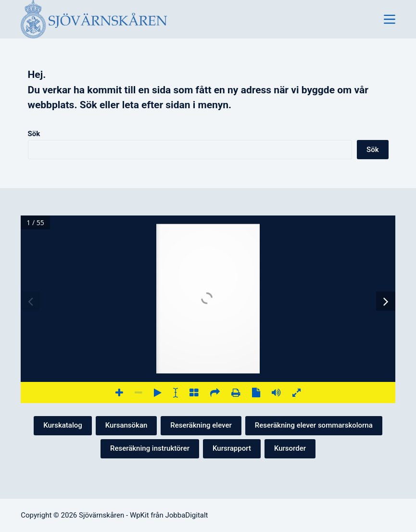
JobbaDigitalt (186, 515)
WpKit (139, 515)
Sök (34, 134)
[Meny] (390, 19)
